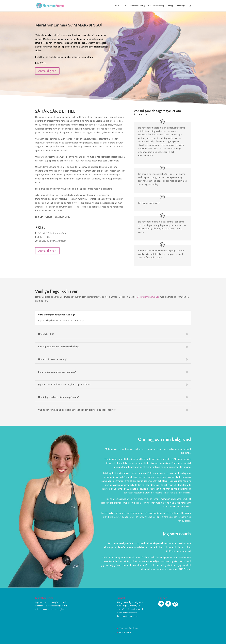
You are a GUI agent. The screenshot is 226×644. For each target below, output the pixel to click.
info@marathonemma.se (148, 297)
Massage (181, 6)
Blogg (171, 6)
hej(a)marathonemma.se (128, 616)
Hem (117, 6)
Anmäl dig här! (47, 71)
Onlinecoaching (137, 6)
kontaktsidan (135, 609)
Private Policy (125, 633)
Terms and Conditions (129, 628)
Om (125, 6)
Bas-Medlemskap (156, 6)
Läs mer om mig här (56, 609)
